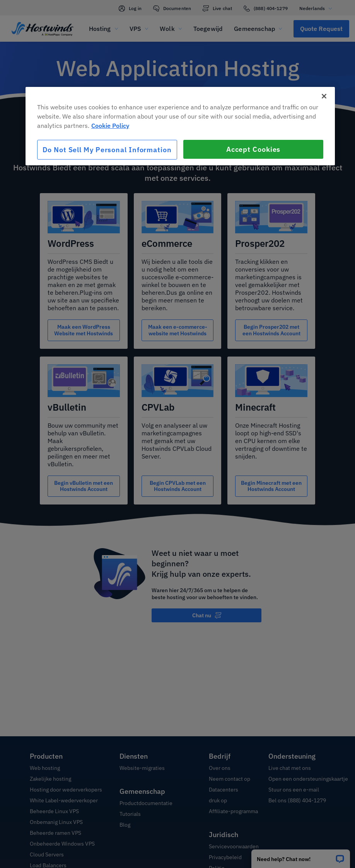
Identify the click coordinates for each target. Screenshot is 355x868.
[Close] (324, 96)
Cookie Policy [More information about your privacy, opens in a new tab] (110, 126)
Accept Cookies (253, 149)
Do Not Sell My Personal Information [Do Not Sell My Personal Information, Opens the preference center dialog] (107, 150)
